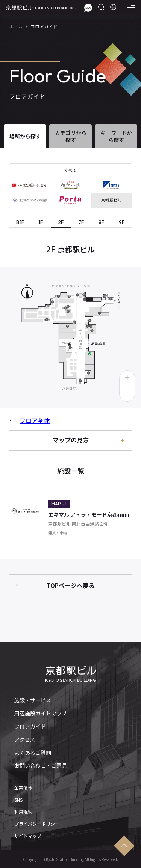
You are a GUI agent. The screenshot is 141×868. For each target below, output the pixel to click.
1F (41, 222)
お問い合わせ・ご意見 (41, 765)
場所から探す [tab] (25, 136)
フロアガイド (30, 726)
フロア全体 (35, 420)
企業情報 (23, 787)
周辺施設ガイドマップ (41, 713)
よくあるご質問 (33, 753)
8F (102, 222)
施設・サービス (33, 700)
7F (81, 222)
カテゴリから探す (71, 136)
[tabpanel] (70, 395)
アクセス (25, 740)
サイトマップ (28, 836)
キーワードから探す (116, 136)
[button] (127, 379)
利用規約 (23, 812)
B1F (20, 222)
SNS (18, 800)
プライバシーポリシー (37, 824)
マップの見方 (71, 440)
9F (122, 222)
